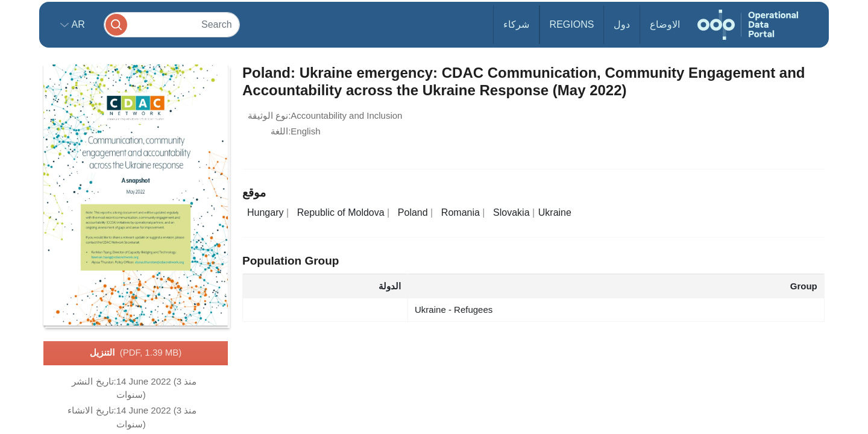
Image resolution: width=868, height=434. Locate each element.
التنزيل (136, 353)
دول (622, 24)
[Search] (172, 24)
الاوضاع (665, 24)
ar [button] (77, 24)
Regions (572, 24)
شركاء (516, 24)
